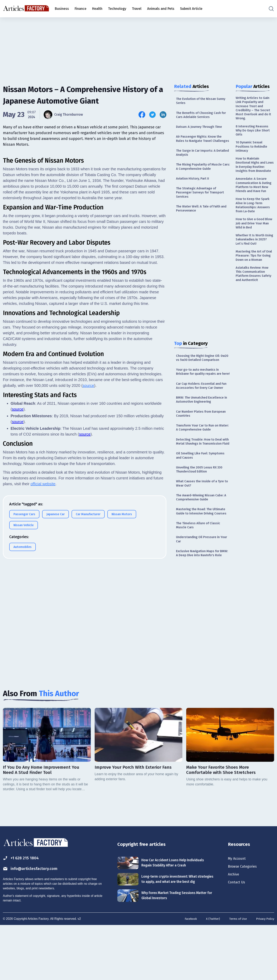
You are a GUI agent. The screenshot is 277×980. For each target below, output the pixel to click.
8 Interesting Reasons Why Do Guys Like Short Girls (254, 133)
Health (97, 9)
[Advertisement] (138, 47)
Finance (81, 9)
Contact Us (237, 936)
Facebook (187, 974)
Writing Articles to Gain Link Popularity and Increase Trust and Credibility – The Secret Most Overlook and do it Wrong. (254, 109)
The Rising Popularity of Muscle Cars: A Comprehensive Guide (201, 175)
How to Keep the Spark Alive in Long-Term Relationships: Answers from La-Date (254, 223)
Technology (117, 9)
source (88, 549)
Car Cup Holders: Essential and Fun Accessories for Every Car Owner (200, 410)
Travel (137, 9)
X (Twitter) (210, 974)
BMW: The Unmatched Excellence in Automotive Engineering (202, 427)
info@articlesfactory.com (34, 921)
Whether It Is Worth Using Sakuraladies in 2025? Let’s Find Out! (253, 260)
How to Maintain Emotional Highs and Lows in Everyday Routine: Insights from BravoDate (253, 173)
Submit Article (191, 9)
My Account (238, 910)
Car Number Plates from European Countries (203, 442)
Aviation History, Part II (194, 188)
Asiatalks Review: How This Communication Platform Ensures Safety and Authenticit (255, 301)
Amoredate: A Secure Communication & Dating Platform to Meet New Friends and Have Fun (255, 199)
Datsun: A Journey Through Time (201, 129)
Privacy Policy (264, 974)
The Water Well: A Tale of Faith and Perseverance (200, 219)
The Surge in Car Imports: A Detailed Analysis (197, 160)
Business (62, 9)
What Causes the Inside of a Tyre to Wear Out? (202, 521)
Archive (234, 927)
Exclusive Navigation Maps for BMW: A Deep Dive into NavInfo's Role (202, 601)
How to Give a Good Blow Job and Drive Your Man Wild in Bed (255, 243)
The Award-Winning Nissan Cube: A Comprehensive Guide (202, 535)
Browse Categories (244, 919)
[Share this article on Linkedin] (163, 115)
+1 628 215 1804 (23, 910)
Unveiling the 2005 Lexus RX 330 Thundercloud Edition (201, 506)
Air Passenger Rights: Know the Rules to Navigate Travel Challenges (200, 143)
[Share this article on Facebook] (142, 115)
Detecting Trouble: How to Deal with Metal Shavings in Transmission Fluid (200, 474)
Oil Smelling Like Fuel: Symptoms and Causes (202, 491)
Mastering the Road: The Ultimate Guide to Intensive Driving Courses (203, 552)
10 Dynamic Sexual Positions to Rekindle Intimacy (252, 151)
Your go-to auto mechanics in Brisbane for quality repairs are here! (201, 391)
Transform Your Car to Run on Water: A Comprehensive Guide (200, 457)
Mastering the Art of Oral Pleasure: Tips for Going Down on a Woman (253, 280)
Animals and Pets (161, 9)
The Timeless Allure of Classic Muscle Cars (200, 569)
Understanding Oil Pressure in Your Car (200, 584)
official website (43, 647)
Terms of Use (236, 974)
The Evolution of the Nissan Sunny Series (198, 101)
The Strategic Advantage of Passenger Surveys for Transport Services (202, 202)
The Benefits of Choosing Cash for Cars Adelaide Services (200, 116)
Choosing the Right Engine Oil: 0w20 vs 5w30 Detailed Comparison (200, 372)
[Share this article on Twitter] (152, 115)
